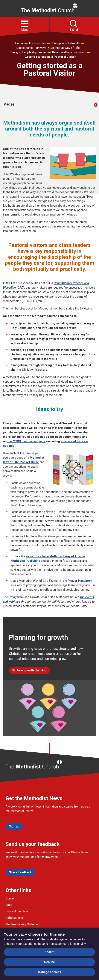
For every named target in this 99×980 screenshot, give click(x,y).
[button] (25, 24)
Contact (11, 898)
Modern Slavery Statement (23, 924)
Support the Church (18, 911)
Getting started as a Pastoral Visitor (50, 57)
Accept (49, 952)
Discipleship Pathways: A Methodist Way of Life (48, 48)
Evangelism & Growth (66, 43)
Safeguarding (14, 918)
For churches (37, 43)
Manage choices (50, 972)
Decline (49, 962)
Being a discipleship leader (28, 52)
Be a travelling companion (69, 52)
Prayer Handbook (80, 581)
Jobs (9, 905)
